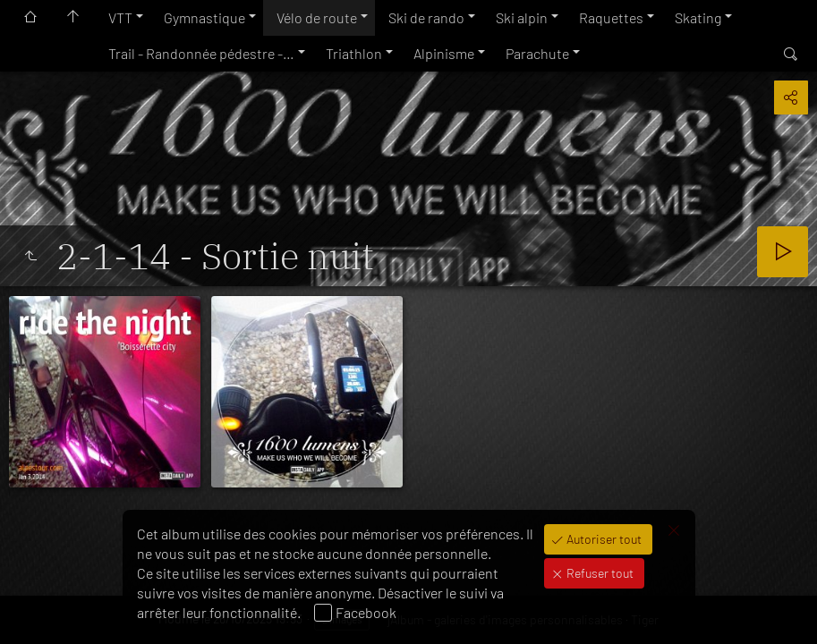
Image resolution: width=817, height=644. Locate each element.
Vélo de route (317, 17)
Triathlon (354, 53)
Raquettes (611, 17)
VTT (120, 17)
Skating (698, 17)
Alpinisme (444, 53)
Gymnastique (204, 17)
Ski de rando (426, 17)
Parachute (537, 53)
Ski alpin (522, 17)
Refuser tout (599, 573)
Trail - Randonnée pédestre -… (201, 53)
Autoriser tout (603, 539)
